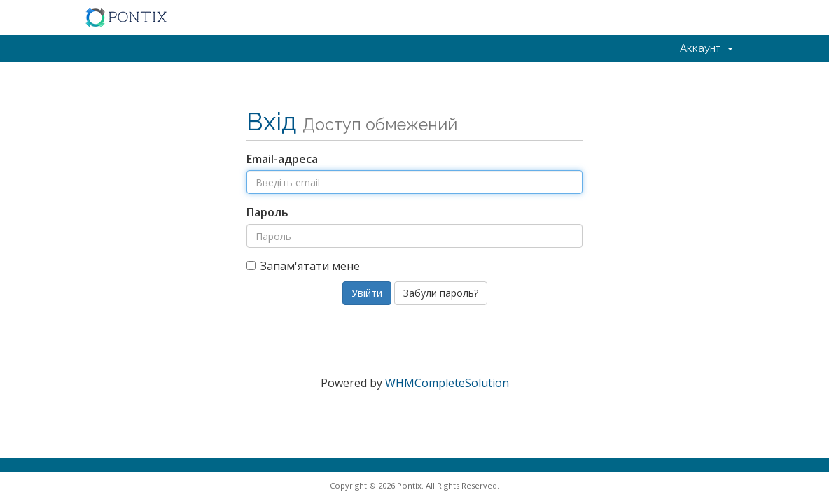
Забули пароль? (441, 293)
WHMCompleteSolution (447, 383)
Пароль (267, 212)
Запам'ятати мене (303, 266)
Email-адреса (282, 159)
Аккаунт (706, 48)
